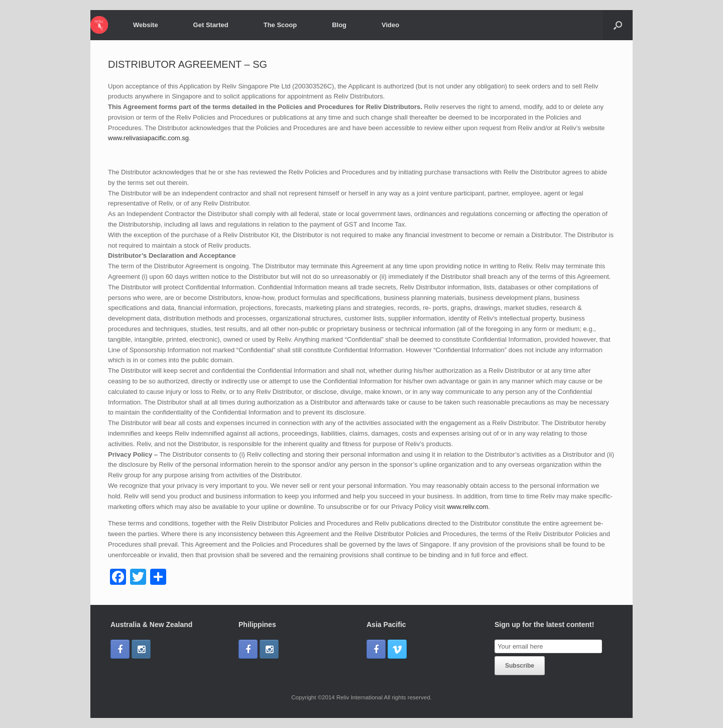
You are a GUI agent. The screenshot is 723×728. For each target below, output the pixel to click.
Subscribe (520, 666)
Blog (339, 25)
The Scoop (280, 25)
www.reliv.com (467, 507)
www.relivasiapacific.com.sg (148, 138)
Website (146, 25)
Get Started (211, 25)
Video (390, 25)
